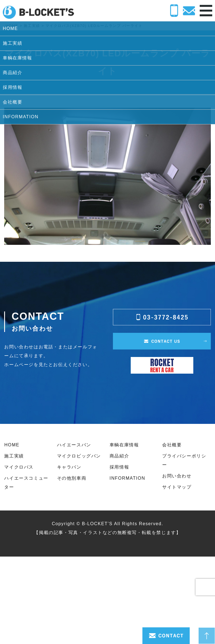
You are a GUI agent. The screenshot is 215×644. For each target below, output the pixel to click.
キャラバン (69, 467)
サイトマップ (177, 487)
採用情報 (119, 467)
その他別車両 (72, 478)
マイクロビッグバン (79, 456)
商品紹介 (119, 456)
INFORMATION (127, 478)
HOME (12, 445)
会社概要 (172, 445)
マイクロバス (19, 467)
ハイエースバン (74, 445)
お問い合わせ (177, 476)
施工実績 (14, 456)
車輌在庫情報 (124, 445)
